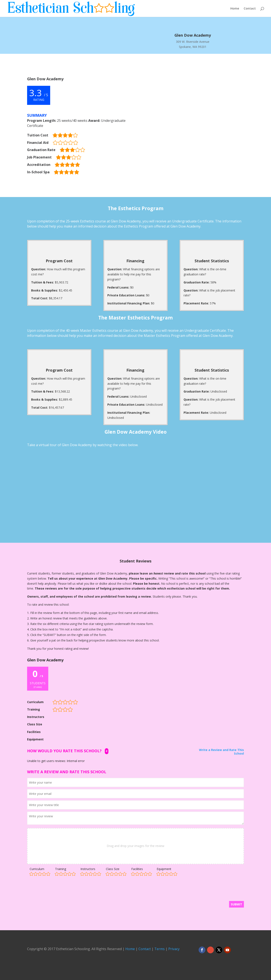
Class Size (113, 869)
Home (235, 9)
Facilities (137, 869)
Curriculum (37, 869)
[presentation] (59, 891)
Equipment (164, 869)
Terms (160, 949)
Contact (250, 9)
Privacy (174, 949)
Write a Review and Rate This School (221, 752)
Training (61, 869)
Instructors (88, 869)
